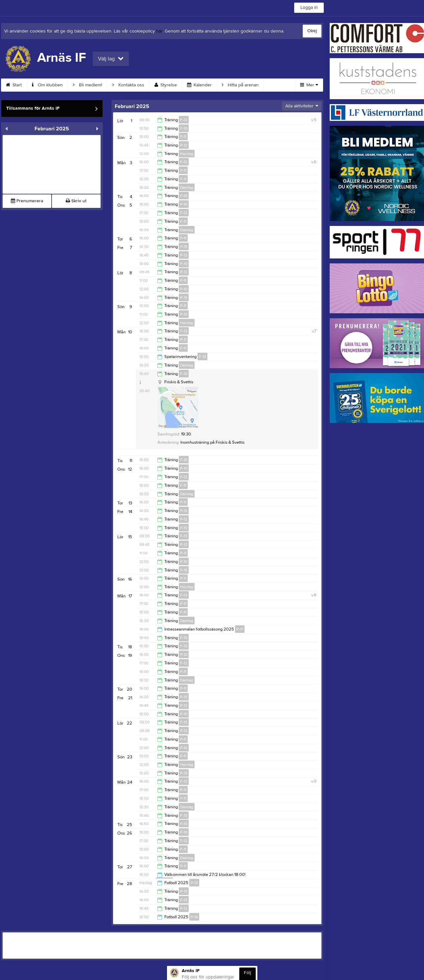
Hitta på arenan (240, 85)
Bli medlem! (88, 85)
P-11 (183, 137)
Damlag (187, 188)
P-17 (240, 629)
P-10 (184, 204)
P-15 (184, 247)
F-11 (183, 179)
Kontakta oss (128, 85)
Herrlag (187, 154)
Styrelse (166, 85)
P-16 (194, 917)
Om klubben (47, 85)
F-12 (184, 120)
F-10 (184, 128)
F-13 (202, 357)
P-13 (194, 883)
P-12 (184, 145)
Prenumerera (27, 201)
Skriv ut (76, 201)
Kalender (199, 85)
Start (14, 85)
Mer (309, 85)
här (159, 31)
